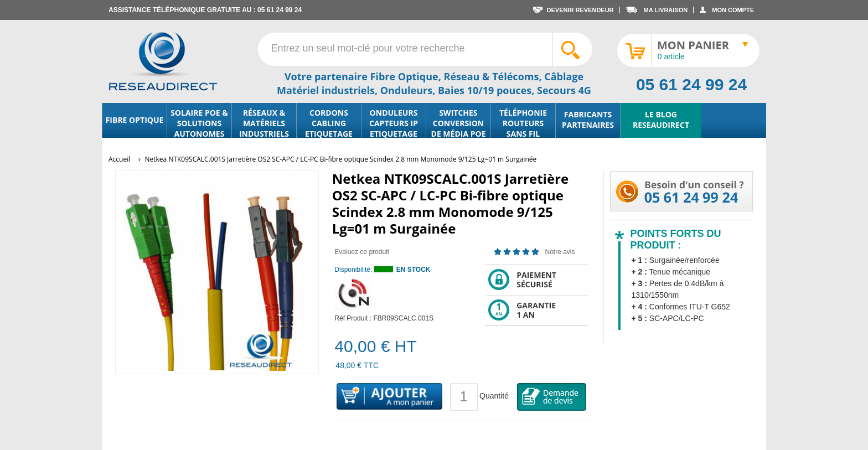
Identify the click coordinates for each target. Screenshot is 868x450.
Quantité (494, 396)
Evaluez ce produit (362, 252)
